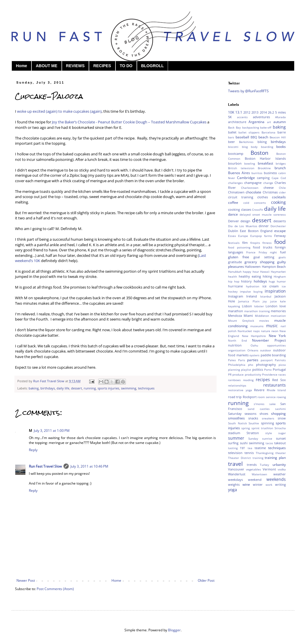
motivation (278, 316)
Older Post (206, 580)
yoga (233, 490)
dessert (76, 388)
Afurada (280, 117)
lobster (259, 306)
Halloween (253, 267)
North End (237, 341)
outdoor (266, 350)
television (235, 453)
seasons (250, 414)
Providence (270, 375)
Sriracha (280, 428)
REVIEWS (75, 66)
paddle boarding (273, 355)
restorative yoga (240, 390)
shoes (264, 414)
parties (253, 360)
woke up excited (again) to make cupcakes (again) (59, 111)
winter (258, 484)
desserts (280, 221)
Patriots (280, 360)
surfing (233, 443)
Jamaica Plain (249, 301)
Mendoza (235, 316)
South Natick (237, 423)
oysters (254, 355)
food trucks (263, 247)
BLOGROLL (153, 66)
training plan (275, 458)
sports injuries (108, 388)
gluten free (239, 257)
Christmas (270, 192)
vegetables (253, 469)
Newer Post (26, 580)
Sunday (253, 439)
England (266, 231)
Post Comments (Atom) (55, 589)
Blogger (174, 630)
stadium (234, 433)
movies (264, 321)
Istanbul (266, 296)
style (269, 433)
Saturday (235, 414)
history (246, 281)
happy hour (251, 272)
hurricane (235, 286)
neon (275, 331)
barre (282, 132)
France (251, 252)
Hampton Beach (274, 267)
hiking (267, 276)
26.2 (271, 112)
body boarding (262, 147)
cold (246, 203)
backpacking (251, 128)
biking (262, 142)
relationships (237, 386)
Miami (248, 316)
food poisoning (239, 247)
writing (280, 484)
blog (245, 147)
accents (242, 117)
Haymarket (278, 272)
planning (234, 370)
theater (281, 453)
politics (258, 369)
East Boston (249, 231)
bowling (250, 164)
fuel (283, 252)
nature (266, 331)
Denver (234, 221)
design (245, 221)
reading (248, 380)
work (269, 485)
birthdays (48, 388)
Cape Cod (279, 178)
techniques (146, 388)
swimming (129, 388)
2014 (263, 112)
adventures (261, 117)
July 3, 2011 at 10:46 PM (89, 466)
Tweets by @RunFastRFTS (248, 91)
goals (282, 257)
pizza (282, 365)
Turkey (264, 465)
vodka (282, 469)
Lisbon (247, 306)
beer (232, 142)
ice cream (271, 286)
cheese (269, 188)
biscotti (233, 147)
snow (282, 418)
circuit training (241, 197)
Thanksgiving (265, 453)
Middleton (262, 316)
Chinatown (236, 192)
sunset (281, 438)
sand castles (259, 409)
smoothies (236, 418)
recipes (263, 380)
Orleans (253, 350)
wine (246, 484)
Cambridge (246, 178)
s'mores (259, 404)
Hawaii (265, 272)
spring (246, 428)
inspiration (275, 291)
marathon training (257, 311)
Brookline (264, 168)
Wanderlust (237, 474)
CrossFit (258, 210)
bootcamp (236, 154)
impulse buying (251, 292)
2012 (247, 112)
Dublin (233, 231)
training (258, 458)
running (90, 388)
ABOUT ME (47, 66)
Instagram (236, 296)
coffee (233, 203)
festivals (234, 243)
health (233, 277)
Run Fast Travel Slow (45, 466)
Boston (260, 153)
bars (231, 137)
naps (256, 331)
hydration (253, 286)
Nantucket (245, 331)
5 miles (280, 112)
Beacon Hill (278, 137)
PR (230, 375)
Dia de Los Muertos (243, 226)
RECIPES (102, 66)
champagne (253, 183)
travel (235, 464)
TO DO (126, 66)
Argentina (256, 122)
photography (266, 365)
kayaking (234, 306)
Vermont (269, 469)
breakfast (265, 163)
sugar (282, 433)
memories (278, 311)
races (282, 375)
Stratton (253, 433)
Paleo (232, 360)
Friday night (268, 252)
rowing (281, 397)
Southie (254, 423)
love (283, 306)
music (272, 326)
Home (22, 66)
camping (263, 178)
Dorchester (278, 226)
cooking (278, 202)
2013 (255, 112)
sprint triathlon (262, 428)
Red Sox (279, 380)
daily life (63, 388)
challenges (235, 183)
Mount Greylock (241, 321)
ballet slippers (249, 132)
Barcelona (268, 132)
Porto (268, 370)
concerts (260, 203)
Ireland (252, 296)
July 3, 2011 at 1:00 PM (52, 431)
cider (282, 192)
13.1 (239, 112)
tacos (269, 443)
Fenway (280, 236)
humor (281, 281)
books (281, 147)
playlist (246, 370)
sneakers (268, 418)
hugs (272, 281)
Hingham (280, 277)
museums (257, 326)
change (268, 183)
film (245, 243)
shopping (278, 414)
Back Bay (234, 128)
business (270, 173)
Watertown (259, 474)
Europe (243, 236)
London (272, 306)
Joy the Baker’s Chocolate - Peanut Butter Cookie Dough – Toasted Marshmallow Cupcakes (129, 122)
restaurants (275, 385)
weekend (255, 480)
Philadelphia (237, 365)
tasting (233, 448)
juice (274, 301)
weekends (276, 479)
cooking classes (240, 209)
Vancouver (236, 469)
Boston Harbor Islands (265, 158)
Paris (242, 360)
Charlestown (250, 188)
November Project (269, 340)
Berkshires (246, 142)
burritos (257, 173)
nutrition (235, 345)
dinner (264, 226)
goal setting (264, 257)
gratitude (235, 262)
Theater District (239, 458)
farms (268, 236)
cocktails (279, 197)
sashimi (280, 409)
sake (273, 404)
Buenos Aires (239, 173)
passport (267, 360)
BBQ (254, 137)
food (280, 242)
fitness (267, 243)
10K (231, 112)
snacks (253, 418)
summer (236, 438)
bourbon (235, 163)
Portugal (279, 369)
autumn (280, 122)
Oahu (254, 345)
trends (252, 465)
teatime (260, 448)
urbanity (279, 465)
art (269, 122)
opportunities (276, 345)
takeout (280, 443)
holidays (260, 281)
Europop (256, 236)
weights (234, 484)
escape (280, 231)
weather (280, 474)
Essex (232, 236)
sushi (244, 443)
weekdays (235, 480)
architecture (237, 122)
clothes (263, 197)
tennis (249, 453)
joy (265, 301)
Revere (259, 390)
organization (237, 350)
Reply (33, 450)
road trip (235, 397)
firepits (255, 243)
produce (238, 375)
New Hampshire (254, 336)
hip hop (234, 281)
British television (241, 168)
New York (277, 336)
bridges (281, 164)
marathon (236, 311)
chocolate (253, 192)
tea (250, 448)
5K (230, 117)
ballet (232, 132)
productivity (253, 375)
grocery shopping (259, 262)
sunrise (267, 439)
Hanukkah (235, 272)
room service (266, 397)
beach (263, 137)
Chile (282, 188)
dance (233, 214)
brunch (280, 168)
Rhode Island (276, 390)
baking (34, 388)
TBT (242, 448)
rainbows (234, 380)
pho (251, 365)
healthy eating (250, 276)
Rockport (250, 397)
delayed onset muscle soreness (263, 215)
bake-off (266, 128)
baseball (242, 137)
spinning (267, 423)
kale (283, 301)
